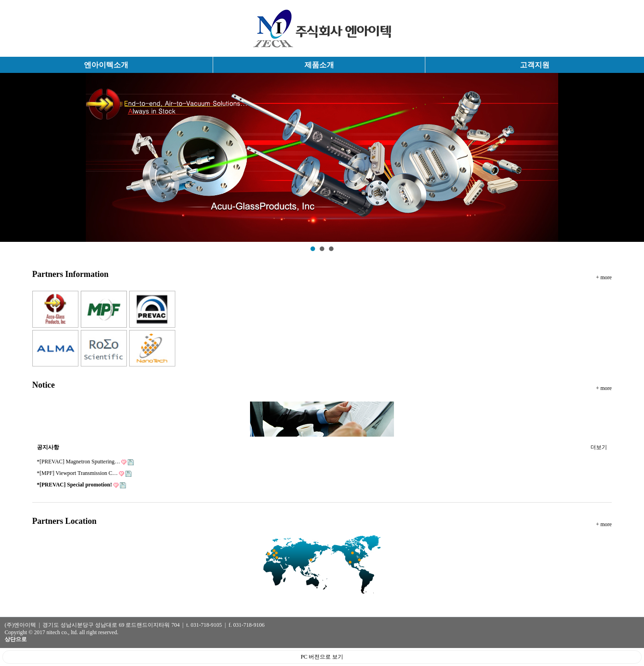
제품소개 (319, 65)
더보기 (599, 446)
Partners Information (70, 274)
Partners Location (64, 521)
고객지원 (535, 65)
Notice (44, 385)
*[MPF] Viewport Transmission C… (84, 473)
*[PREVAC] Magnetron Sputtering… (85, 462)
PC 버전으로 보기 (322, 657)
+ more (604, 277)
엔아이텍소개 (106, 65)
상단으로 (16, 639)
